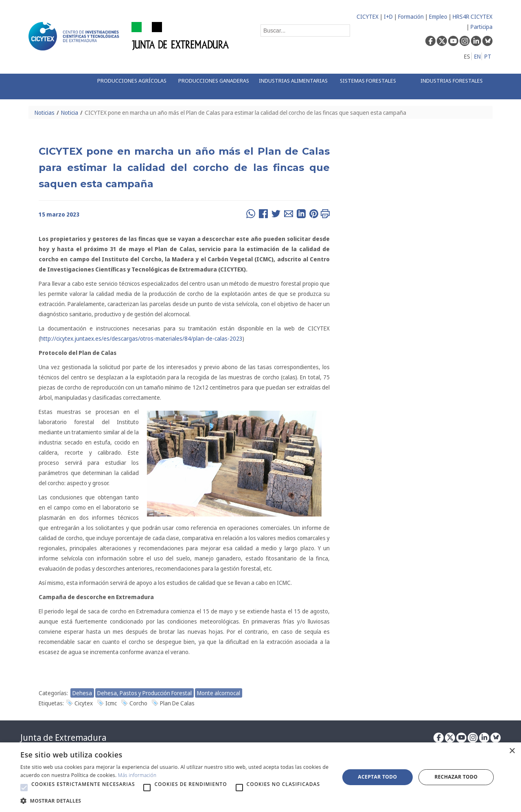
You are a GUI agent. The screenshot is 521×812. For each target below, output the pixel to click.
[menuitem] (129, 86)
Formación (411, 16)
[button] (24, 788)
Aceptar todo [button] (377, 777)
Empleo (438, 16)
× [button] (512, 751)
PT (488, 56)
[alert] (260, 777)
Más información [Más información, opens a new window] (137, 775)
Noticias (45, 113)
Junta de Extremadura (63, 738)
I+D (388, 16)
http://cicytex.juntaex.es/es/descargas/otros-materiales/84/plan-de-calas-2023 (141, 338)
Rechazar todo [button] (456, 777)
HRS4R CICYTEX (473, 16)
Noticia (70, 113)
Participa (482, 27)
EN (477, 56)
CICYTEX (368, 16)
